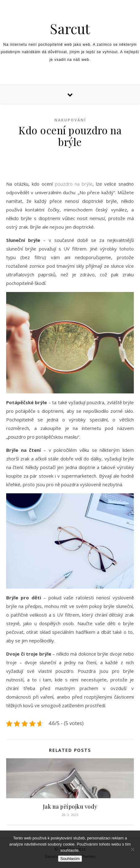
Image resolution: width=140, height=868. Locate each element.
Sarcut (70, 28)
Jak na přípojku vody (70, 807)
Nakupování (70, 120)
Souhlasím (70, 859)
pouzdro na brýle (74, 184)
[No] (132, 849)
